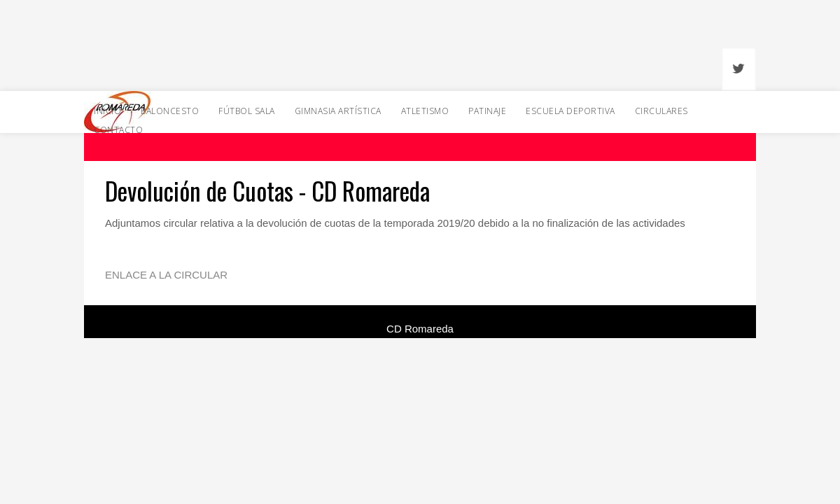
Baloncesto (170, 111)
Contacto (118, 130)
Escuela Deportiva (570, 111)
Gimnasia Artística (338, 111)
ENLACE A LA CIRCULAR (166, 275)
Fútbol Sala (247, 111)
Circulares (661, 111)
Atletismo (425, 111)
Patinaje (487, 111)
